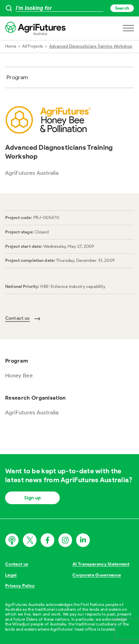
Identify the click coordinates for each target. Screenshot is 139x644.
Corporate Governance (97, 575)
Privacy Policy (20, 586)
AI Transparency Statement (101, 564)
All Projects (32, 46)
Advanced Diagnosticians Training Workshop (91, 46)
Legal (11, 575)
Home (11, 46)
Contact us (17, 564)
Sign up (32, 498)
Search (122, 8)
